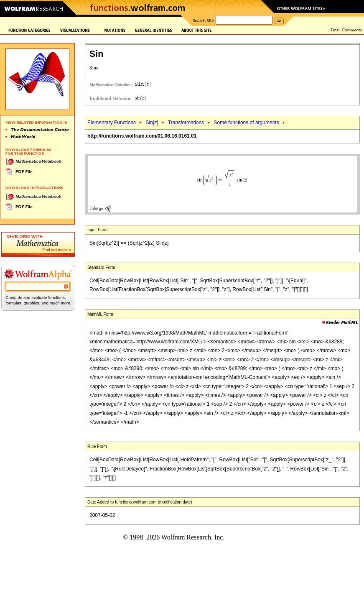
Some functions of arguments (247, 123)
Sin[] (152, 123)
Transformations (186, 123)
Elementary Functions (112, 123)
